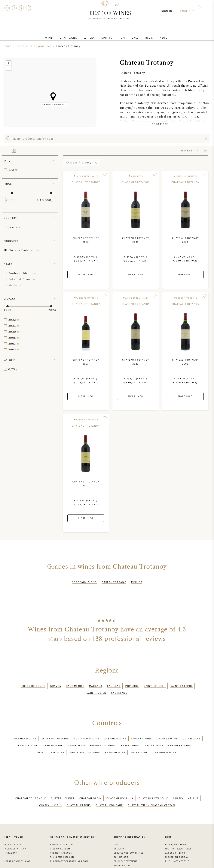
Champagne (76, 34)
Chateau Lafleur (186, 783)
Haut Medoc (75, 682)
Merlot (15, 285)
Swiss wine (139, 739)
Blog (142, 34)
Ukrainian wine (165, 739)
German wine (53, 735)
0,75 (14, 369)
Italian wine (153, 735)
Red (13, 170)
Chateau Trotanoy (24, 250)
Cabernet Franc (22, 279)
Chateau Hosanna (120, 783)
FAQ (14, 8)
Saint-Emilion (155, 682)
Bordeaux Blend (22, 273)
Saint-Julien (96, 687)
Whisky (94, 34)
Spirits (108, 34)
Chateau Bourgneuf (31, 783)
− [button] (9, 68)
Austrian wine (115, 730)
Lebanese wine (179, 735)
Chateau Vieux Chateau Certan (151, 787)
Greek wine (76, 735)
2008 (14, 338)
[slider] (12, 193)
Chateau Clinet (63, 783)
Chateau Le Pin (50, 787)
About (154, 34)
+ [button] (9, 63)
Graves (56, 682)
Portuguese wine (51, 739)
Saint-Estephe (182, 682)
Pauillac (114, 682)
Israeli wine (129, 735)
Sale (131, 34)
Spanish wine (115, 739)
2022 (14, 320)
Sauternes (119, 687)
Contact (7, 8)
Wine (59, 34)
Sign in (170, 7)
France (15, 227)
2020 (14, 332)
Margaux (96, 682)
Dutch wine (191, 730)
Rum (120, 34)
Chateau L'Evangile (153, 783)
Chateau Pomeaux (109, 787)
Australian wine (86, 730)
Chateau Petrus (79, 787)
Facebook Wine (13, 826)
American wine (25, 730)
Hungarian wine (102, 735)
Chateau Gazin (90, 783)
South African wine (85, 739)
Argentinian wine (55, 730)
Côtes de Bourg (33, 682)
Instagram (29, 8)
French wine (28, 735)
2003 (14, 344)
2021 (14, 326)
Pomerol (132, 682)
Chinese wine (167, 730)
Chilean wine (142, 730)
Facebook (21, 8)
